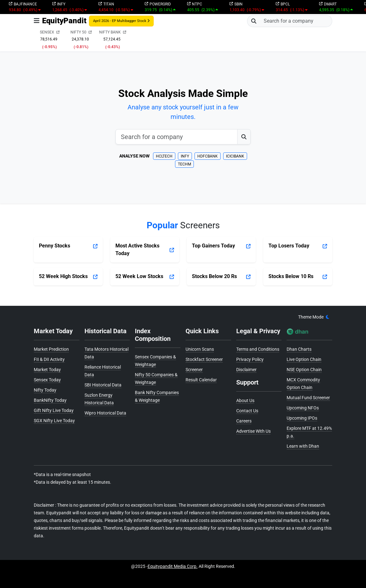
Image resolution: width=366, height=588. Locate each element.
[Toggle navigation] (37, 21)
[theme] (314, 317)
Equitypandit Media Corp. (173, 566)
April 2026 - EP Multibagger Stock (121, 21)
